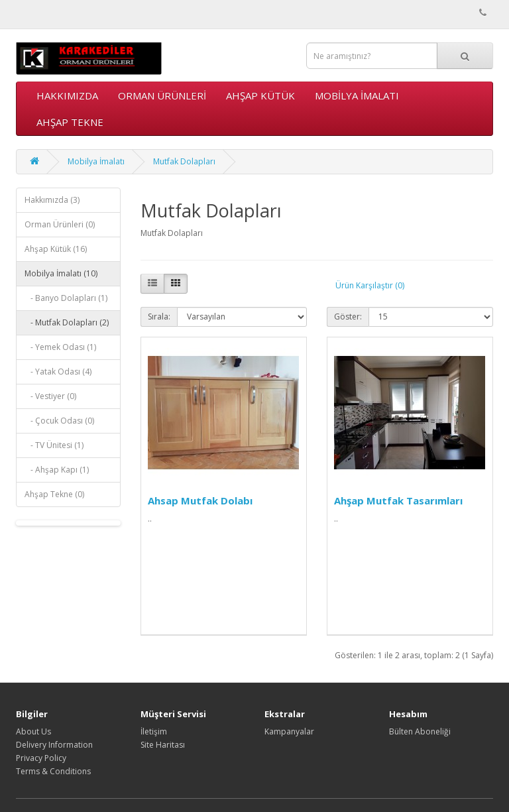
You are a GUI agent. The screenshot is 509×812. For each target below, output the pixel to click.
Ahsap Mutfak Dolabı (200, 500)
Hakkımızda (67, 95)
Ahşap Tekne (70, 122)
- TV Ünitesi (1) (54, 445)
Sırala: (159, 317)
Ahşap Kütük (260, 95)
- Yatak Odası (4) (58, 372)
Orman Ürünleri (162, 95)
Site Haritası (163, 745)
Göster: (348, 317)
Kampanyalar (289, 731)
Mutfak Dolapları (184, 161)
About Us (33, 731)
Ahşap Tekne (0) (54, 494)
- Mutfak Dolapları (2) (67, 322)
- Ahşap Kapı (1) (57, 470)
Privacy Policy (41, 758)
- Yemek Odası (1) (60, 347)
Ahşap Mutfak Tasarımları (398, 500)
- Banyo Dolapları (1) (66, 298)
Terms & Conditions (53, 771)
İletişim (154, 731)
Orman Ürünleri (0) (60, 224)
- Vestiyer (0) (50, 396)
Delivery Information (54, 745)
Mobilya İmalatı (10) (61, 273)
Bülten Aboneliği (420, 731)
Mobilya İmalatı (357, 95)
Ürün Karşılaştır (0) (370, 285)
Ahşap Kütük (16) (56, 249)
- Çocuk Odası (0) (59, 421)
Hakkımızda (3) (52, 200)
